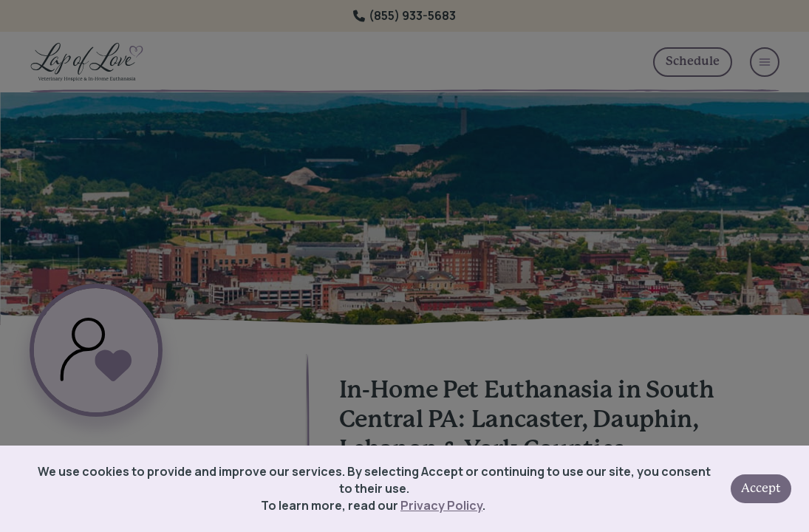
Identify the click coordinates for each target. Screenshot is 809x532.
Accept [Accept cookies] (761, 488)
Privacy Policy (441, 505)
